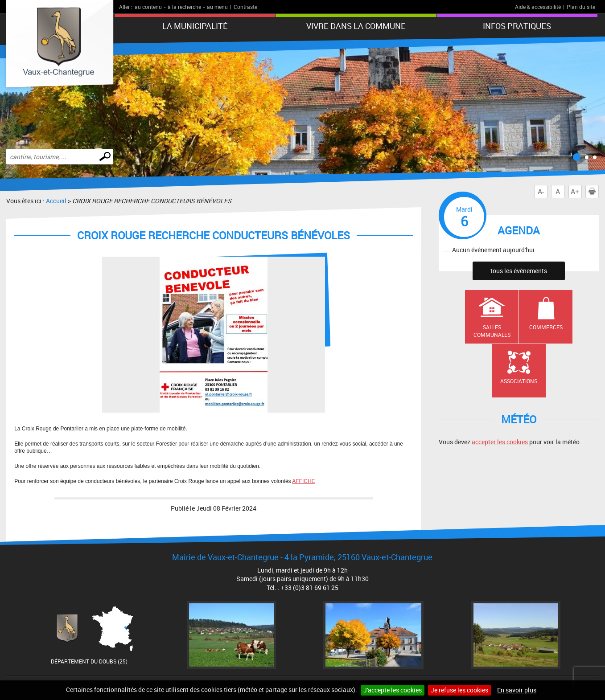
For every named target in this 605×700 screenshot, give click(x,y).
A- (541, 192)
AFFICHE (303, 481)
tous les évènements (519, 271)
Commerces (546, 327)
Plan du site (581, 7)
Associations (519, 381)
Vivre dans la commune (356, 26)
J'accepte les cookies (393, 690)
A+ (575, 192)
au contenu (148, 7)
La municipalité (195, 26)
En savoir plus (517, 690)
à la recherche (184, 7)
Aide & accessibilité (538, 7)
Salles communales (492, 331)
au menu (217, 7)
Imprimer (594, 192)
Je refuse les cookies (459, 690)
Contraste (245, 7)
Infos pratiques (517, 26)
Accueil (56, 201)
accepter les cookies (500, 442)
